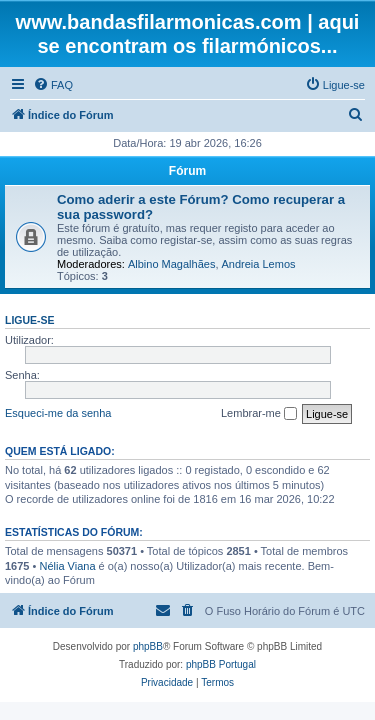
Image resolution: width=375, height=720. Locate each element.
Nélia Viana (67, 566)
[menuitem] (53, 85)
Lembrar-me (259, 414)
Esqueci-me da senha (58, 413)
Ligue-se (30, 320)
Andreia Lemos (259, 264)
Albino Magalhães (171, 264)
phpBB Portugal (221, 664)
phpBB (148, 646)
